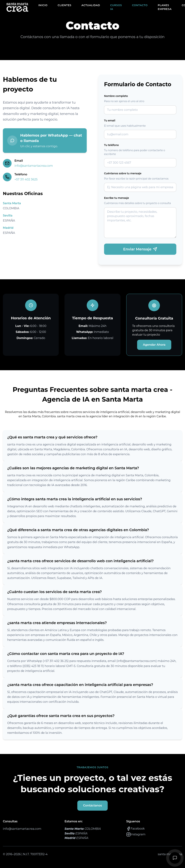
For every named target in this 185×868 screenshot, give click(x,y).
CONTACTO (140, 5)
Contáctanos (92, 805)
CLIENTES (64, 5)
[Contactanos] (175, 858)
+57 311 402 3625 (26, 179)
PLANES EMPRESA (165, 7)
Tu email (110, 121)
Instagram (136, 834)
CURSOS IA (116, 7)
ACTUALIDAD (91, 5)
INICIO (43, 5)
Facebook (135, 829)
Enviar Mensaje (140, 249)
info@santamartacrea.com (34, 166)
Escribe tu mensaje (117, 198)
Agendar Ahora (154, 345)
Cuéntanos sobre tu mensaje (123, 173)
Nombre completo (116, 96)
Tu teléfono (111, 145)
